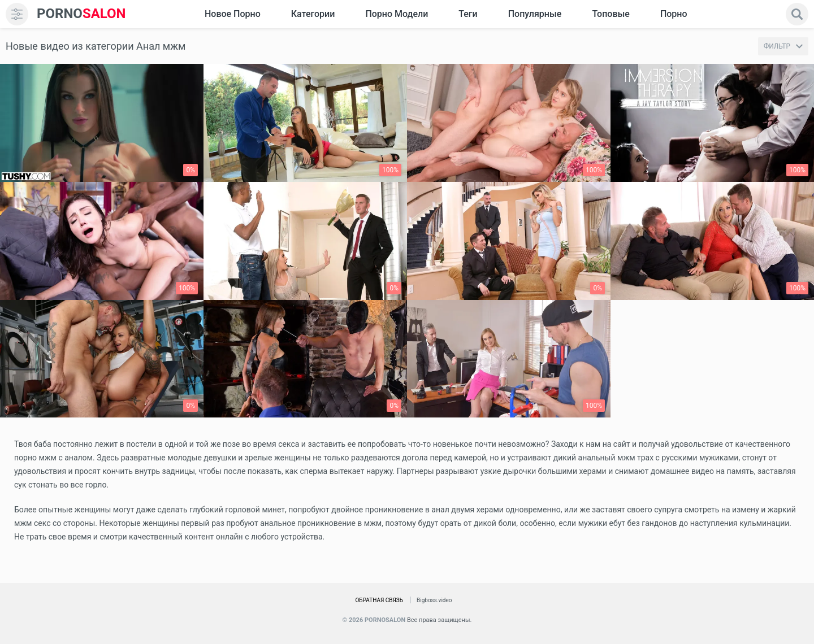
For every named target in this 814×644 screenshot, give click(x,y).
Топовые (610, 14)
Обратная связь (379, 600)
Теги (468, 14)
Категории (313, 14)
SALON (81, 14)
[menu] (17, 14)
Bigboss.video (434, 600)
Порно (674, 14)
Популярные (535, 14)
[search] (797, 14)
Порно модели (397, 14)
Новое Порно (233, 14)
